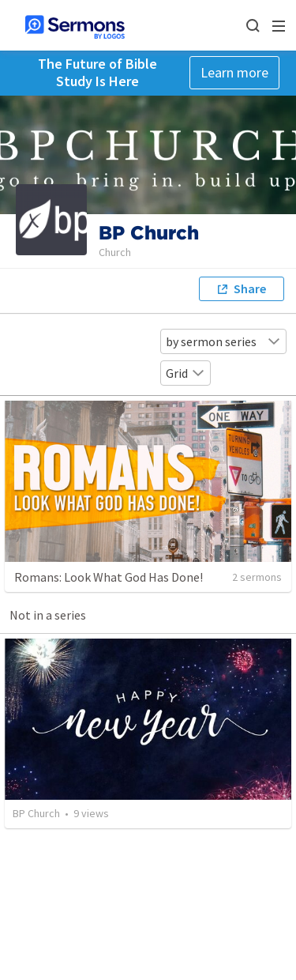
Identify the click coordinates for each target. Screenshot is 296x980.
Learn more (234, 72)
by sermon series (223, 341)
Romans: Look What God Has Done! (109, 577)
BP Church (36, 813)
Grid (185, 373)
